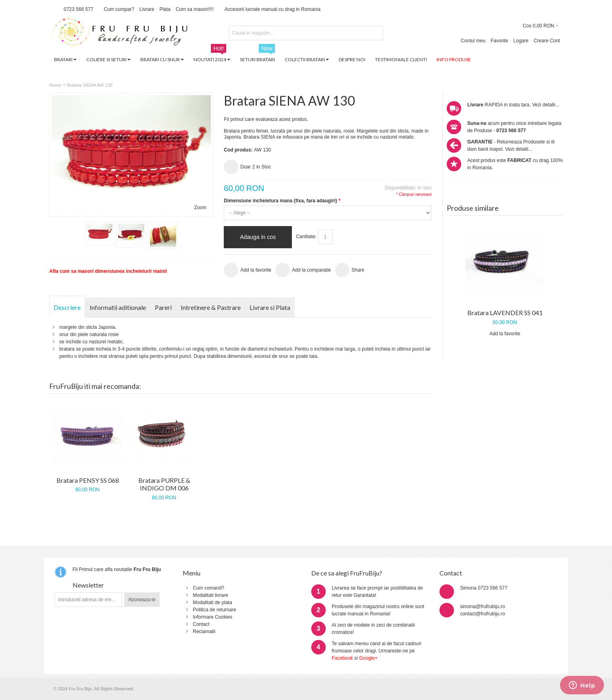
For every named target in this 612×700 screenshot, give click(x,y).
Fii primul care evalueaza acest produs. (266, 119)
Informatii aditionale (118, 307)
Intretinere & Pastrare (211, 307)
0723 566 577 (78, 9)
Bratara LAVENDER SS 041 (505, 313)
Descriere (67, 307)
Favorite (499, 41)
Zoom (201, 208)
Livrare (147, 9)
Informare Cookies (212, 617)
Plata (165, 9)
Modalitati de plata (212, 602)
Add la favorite (505, 334)
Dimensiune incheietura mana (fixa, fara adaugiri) (282, 201)
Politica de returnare (214, 610)
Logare (521, 41)
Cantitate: (306, 237)
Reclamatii (204, 631)
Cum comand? (208, 588)
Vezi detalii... (546, 105)
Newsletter (88, 585)
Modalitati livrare (210, 595)
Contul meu (473, 41)
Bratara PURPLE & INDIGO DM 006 (164, 484)
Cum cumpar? (119, 9)
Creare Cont (547, 41)
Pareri (163, 307)
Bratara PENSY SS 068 (88, 480)
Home (55, 85)
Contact (201, 624)
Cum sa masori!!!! (195, 9)
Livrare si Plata (270, 307)
